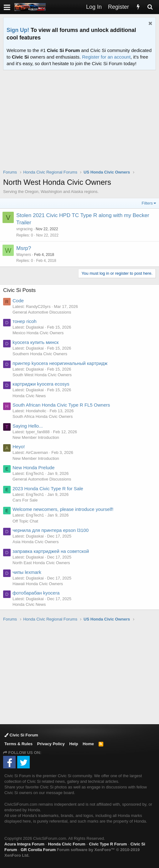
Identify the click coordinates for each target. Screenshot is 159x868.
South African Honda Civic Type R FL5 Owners (61, 405)
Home (88, 744)
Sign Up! (18, 30)
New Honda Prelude (33, 468)
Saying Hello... (28, 426)
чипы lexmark (27, 572)
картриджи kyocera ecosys (41, 384)
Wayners (24, 255)
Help (74, 744)
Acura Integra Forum (24, 844)
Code (18, 301)
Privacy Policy (51, 744)
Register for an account (106, 57)
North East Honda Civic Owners (41, 563)
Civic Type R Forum (108, 844)
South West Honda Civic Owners (42, 375)
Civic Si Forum (21, 735)
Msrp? (24, 248)
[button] (7, 7)
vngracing (24, 229)
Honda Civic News (29, 396)
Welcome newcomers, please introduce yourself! (63, 509)
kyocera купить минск (36, 342)
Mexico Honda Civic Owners (38, 333)
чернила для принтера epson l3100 (51, 530)
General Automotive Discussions (42, 312)
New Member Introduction (36, 437)
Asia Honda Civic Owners (36, 542)
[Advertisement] (81, 124)
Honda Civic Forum (67, 844)
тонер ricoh (25, 321)
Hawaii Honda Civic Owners (38, 584)
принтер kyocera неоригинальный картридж (60, 363)
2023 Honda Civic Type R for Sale (48, 489)
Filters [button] (147, 203)
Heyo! (19, 447)
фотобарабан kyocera (36, 593)
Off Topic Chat (25, 521)
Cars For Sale (25, 500)
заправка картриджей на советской (51, 551)
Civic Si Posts (19, 290)
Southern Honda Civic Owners (40, 354)
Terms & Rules (18, 744)
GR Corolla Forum (38, 850)
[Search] (150, 7)
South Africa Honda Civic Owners (43, 416)
